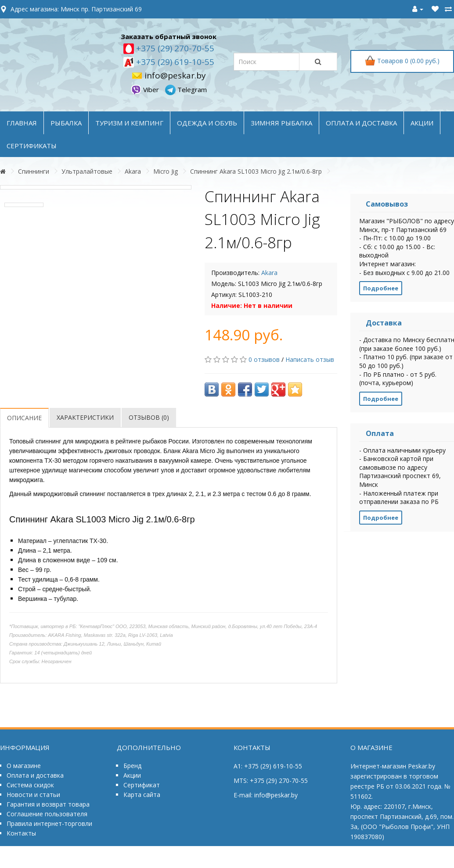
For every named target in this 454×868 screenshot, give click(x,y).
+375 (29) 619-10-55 (174, 62)
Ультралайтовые (87, 171)
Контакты (21, 833)
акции (422, 123)
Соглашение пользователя (47, 814)
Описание (24, 418)
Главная (22, 123)
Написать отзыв (310, 359)
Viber (146, 89)
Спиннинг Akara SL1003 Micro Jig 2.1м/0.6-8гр (256, 171)
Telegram (186, 89)
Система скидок (30, 785)
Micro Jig (166, 171)
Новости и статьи (33, 795)
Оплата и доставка (35, 775)
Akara (133, 171)
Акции (132, 775)
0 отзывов (264, 359)
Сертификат (142, 785)
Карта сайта (142, 795)
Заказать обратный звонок (169, 36)
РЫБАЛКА (66, 123)
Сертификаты (32, 146)
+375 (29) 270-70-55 (174, 48)
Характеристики (85, 417)
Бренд (132, 766)
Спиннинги (34, 171)
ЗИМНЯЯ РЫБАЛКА (281, 123)
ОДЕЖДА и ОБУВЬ (207, 123)
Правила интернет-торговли (49, 823)
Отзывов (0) (149, 417)
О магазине (24, 766)
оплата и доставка (361, 123)
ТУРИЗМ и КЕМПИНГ (129, 123)
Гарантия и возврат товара (48, 804)
